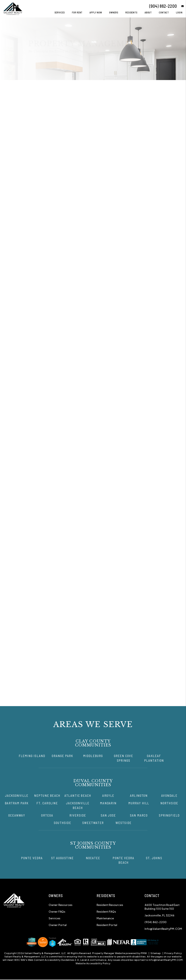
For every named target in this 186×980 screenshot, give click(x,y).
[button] (180, 6)
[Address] (147, 159)
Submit (174, 196)
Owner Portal (79, 189)
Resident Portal (107, 925)
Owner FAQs (57, 912)
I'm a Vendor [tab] (168, 129)
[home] (13, 8)
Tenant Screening (70, 85)
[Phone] (147, 151)
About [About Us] (148, 12)
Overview (40, 85)
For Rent (77, 12)
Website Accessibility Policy (93, 963)
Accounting (124, 85)
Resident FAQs (106, 912)
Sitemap (156, 953)
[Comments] (147, 176)
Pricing (147, 85)
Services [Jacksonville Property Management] (60, 12)
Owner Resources (61, 905)
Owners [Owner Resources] (114, 12)
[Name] (147, 136)
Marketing (53, 85)
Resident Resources (110, 905)
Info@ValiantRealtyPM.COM (163, 929)
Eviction (136, 85)
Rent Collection (91, 85)
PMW (144, 953)
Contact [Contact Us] (164, 12)
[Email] (147, 144)
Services (54, 918)
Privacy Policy (173, 953)
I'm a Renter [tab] (148, 129)
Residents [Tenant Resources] (131, 12)
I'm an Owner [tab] (128, 129)
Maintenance (108, 85)
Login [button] (179, 12)
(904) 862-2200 (163, 6)
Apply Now (96, 12)
